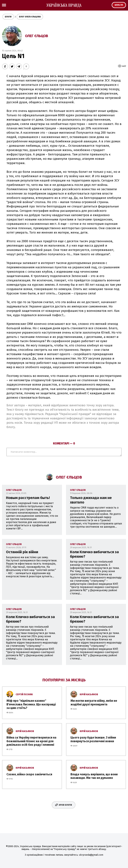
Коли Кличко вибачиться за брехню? (94, 554)
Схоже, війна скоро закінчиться (29, 774)
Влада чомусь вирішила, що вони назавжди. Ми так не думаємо (94, 776)
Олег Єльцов (36, 36)
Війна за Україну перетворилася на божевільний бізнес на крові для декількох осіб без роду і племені (31, 741)
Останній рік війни (22, 552)
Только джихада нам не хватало (91, 500)
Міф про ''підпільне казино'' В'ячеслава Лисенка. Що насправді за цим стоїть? (31, 704)
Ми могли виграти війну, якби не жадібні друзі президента (94, 703)
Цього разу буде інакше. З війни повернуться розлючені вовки (93, 739)
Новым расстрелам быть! (28, 498)
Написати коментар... (64, 452)
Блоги (8, 17)
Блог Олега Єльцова (30, 17)
